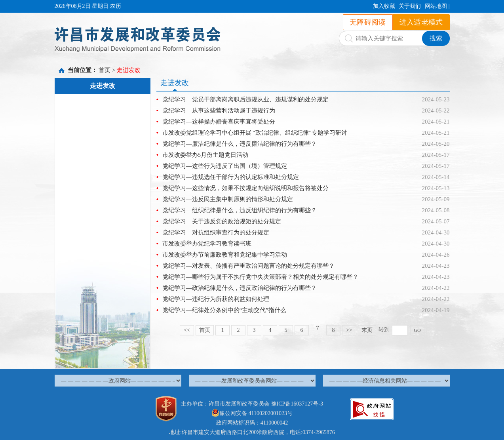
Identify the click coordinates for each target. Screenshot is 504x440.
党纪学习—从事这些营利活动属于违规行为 (219, 110)
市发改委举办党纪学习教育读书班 (207, 244)
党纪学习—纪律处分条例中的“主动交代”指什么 (224, 310)
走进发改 (129, 70)
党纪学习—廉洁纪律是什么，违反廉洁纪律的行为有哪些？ (240, 144)
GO (417, 330)
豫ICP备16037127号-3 (297, 404)
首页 (105, 70)
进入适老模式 (421, 22)
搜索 (436, 38)
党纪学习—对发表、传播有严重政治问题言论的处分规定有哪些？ (248, 266)
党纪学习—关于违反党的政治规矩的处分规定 (222, 221)
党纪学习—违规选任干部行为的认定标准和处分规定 (231, 177)
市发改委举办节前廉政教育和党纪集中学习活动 (225, 255)
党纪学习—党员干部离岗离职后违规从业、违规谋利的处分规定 (245, 99)
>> (349, 330)
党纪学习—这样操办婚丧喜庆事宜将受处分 (219, 122)
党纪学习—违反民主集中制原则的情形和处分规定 (228, 199)
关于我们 (410, 6)
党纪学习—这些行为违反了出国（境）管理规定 (225, 166)
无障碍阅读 (368, 22)
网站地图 (436, 6)
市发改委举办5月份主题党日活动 (205, 155)
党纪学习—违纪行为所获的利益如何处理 (216, 299)
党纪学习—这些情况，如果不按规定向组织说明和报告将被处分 (245, 188)
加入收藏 (384, 6)
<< (187, 330)
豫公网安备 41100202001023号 (252, 413)
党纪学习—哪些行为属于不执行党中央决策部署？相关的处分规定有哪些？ (260, 277)
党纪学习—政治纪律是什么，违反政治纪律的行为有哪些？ (240, 288)
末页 (367, 330)
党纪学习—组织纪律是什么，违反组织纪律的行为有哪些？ (240, 210)
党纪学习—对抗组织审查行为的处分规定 (216, 232)
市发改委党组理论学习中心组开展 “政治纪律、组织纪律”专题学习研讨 (255, 133)
